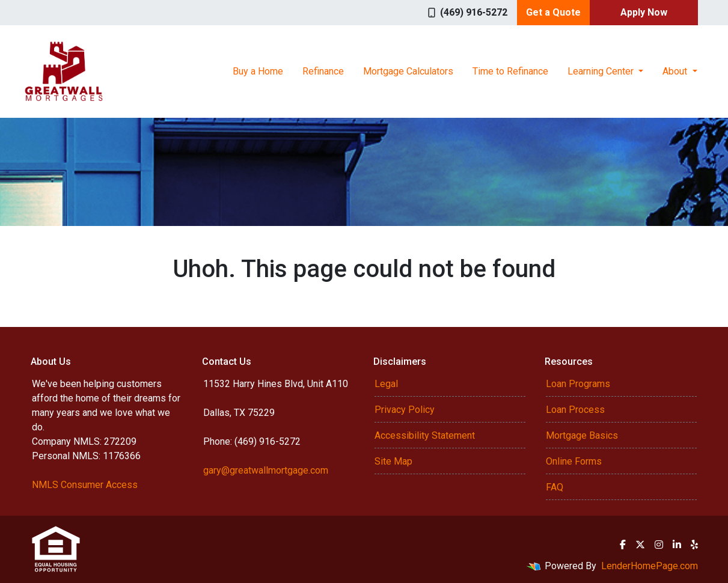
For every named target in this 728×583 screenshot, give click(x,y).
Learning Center (602, 71)
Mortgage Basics (582, 435)
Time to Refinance (510, 71)
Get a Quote (553, 12)
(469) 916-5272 (468, 12)
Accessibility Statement (425, 435)
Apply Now (644, 12)
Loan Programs (578, 384)
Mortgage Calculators (408, 71)
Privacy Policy (405, 410)
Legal (386, 384)
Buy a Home (258, 71)
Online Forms (574, 461)
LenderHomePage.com (650, 566)
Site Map (393, 461)
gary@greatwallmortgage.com (266, 470)
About (676, 71)
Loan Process (575, 410)
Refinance (323, 71)
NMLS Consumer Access (85, 485)
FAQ (555, 487)
